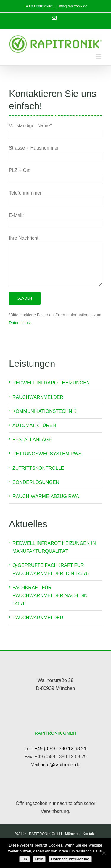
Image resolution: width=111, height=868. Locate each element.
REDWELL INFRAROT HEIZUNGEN (51, 383)
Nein (39, 859)
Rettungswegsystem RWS (47, 454)
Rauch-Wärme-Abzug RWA (46, 496)
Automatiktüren (34, 425)
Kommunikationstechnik (45, 411)
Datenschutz (20, 323)
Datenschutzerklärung (70, 859)
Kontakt (89, 834)
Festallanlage (32, 440)
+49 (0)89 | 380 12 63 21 (61, 749)
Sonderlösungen (36, 482)
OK (24, 859)
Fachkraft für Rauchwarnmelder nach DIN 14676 (50, 596)
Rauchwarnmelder (38, 397)
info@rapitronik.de (73, 6)
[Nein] (104, 853)
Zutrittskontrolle (38, 468)
